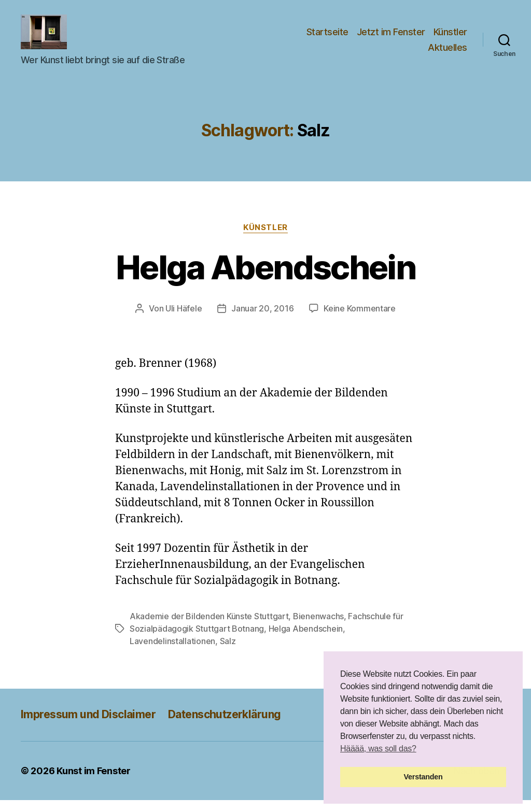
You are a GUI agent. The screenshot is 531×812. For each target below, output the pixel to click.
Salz (228, 653)
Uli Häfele (184, 320)
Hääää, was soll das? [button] (378, 749)
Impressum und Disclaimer (88, 727)
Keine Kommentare (360, 320)
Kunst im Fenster (94, 783)
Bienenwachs (318, 629)
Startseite (327, 38)
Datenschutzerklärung (224, 727)
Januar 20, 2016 (262, 320)
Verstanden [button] (423, 777)
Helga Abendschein (265, 279)
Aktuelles (448, 53)
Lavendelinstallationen (172, 653)
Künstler (450, 38)
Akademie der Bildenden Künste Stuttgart (209, 629)
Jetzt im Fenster (391, 38)
